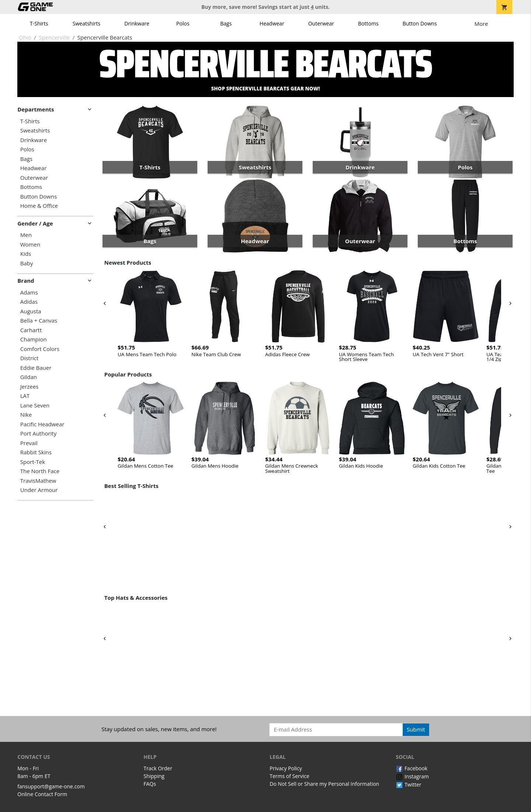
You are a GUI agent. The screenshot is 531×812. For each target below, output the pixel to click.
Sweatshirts (86, 23)
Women (30, 245)
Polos (183, 23)
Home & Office (39, 206)
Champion (34, 339)
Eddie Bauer (36, 368)
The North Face (40, 471)
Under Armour (39, 490)
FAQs (150, 784)
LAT (25, 396)
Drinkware (137, 23)
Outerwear (321, 23)
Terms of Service (289, 776)
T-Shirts (39, 23)
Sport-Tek (33, 462)
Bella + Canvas (39, 321)
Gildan (29, 377)
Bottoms (368, 23)
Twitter (408, 785)
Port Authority (38, 433)
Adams (29, 293)
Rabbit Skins (36, 452)
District (29, 358)
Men (26, 235)
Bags (226, 23)
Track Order (158, 768)
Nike (26, 415)
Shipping (154, 776)
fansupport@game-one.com (51, 786)
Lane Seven (35, 405)
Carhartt (31, 330)
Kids (26, 254)
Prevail (29, 443)
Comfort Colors (40, 349)
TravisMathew (38, 481)
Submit (416, 729)
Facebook (412, 768)
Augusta (31, 311)
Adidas (29, 302)
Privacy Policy (286, 768)
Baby (27, 263)
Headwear (272, 23)
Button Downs (420, 23)
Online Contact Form (42, 794)
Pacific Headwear (42, 424)
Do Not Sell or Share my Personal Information (324, 784)
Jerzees (29, 387)
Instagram (412, 776)
